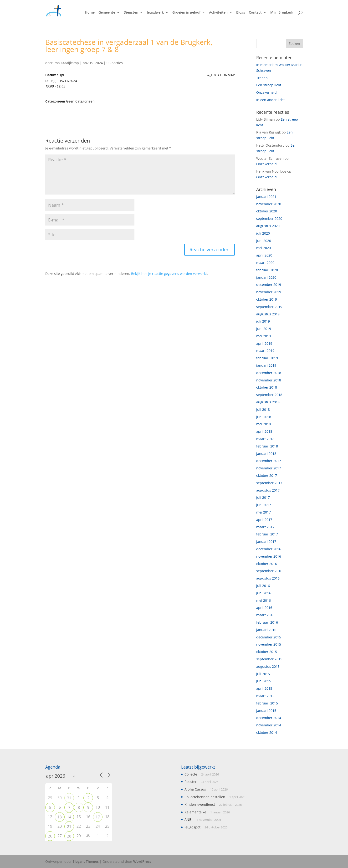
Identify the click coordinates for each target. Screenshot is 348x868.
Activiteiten (218, 13)
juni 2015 (264, 681)
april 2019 (264, 343)
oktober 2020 (267, 211)
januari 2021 (266, 197)
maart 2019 (265, 351)
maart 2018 (265, 439)
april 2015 (264, 688)
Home (90, 13)
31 (69, 798)
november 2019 (269, 292)
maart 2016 (265, 615)
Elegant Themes (86, 861)
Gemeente (107, 13)
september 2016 (269, 571)
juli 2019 (263, 321)
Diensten (131, 13)
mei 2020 (264, 248)
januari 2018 (266, 454)
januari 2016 (266, 630)
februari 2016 (267, 622)
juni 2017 (264, 505)
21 (69, 827)
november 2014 (269, 725)
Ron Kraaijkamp (66, 63)
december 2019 (269, 285)
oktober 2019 (267, 299)
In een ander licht (270, 100)
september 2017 (269, 483)
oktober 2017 (267, 475)
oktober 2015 (267, 652)
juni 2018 (264, 417)
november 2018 (269, 380)
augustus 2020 (268, 226)
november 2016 (269, 556)
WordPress (142, 861)
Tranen (262, 78)
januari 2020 (266, 277)
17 (98, 817)
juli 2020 (263, 233)
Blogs (241, 13)
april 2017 (264, 520)
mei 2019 (264, 336)
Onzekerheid (266, 92)
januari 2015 (266, 711)
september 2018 (269, 395)
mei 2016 (264, 600)
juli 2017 (263, 497)
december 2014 (269, 718)
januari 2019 (266, 365)
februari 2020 (267, 270)
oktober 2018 (267, 387)
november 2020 (269, 204)
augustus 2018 (268, 402)
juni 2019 (264, 329)
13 (60, 817)
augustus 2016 (268, 578)
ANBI (188, 819)
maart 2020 (265, 263)
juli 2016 (263, 586)
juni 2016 (264, 593)
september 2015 (269, 659)
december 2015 (269, 637)
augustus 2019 (268, 314)
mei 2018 (264, 424)
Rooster (191, 782)
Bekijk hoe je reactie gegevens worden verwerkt (169, 274)
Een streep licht (269, 85)
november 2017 (269, 468)
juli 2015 (263, 674)
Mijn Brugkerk (282, 13)
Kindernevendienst (200, 804)
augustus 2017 (268, 490)
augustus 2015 (268, 666)
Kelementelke (195, 812)
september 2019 (269, 307)
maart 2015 (265, 696)
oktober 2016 (267, 564)
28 (69, 836)
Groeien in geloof (186, 13)
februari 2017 (267, 534)
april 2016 (264, 608)
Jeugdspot (192, 827)
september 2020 (269, 218)
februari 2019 (267, 358)
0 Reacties (115, 63)
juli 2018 (263, 409)
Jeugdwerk (155, 13)
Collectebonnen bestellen (205, 797)
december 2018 (269, 373)
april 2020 (264, 255)
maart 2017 (265, 527)
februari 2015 (267, 703)
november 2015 (269, 644)
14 (69, 817)
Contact (255, 13)
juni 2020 (264, 241)
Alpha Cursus (195, 789)
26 (50, 836)
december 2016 (269, 549)
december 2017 (269, 461)
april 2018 (264, 431)
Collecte (191, 774)
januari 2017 (266, 542)
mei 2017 (264, 512)
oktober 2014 (267, 732)
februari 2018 (267, 446)
